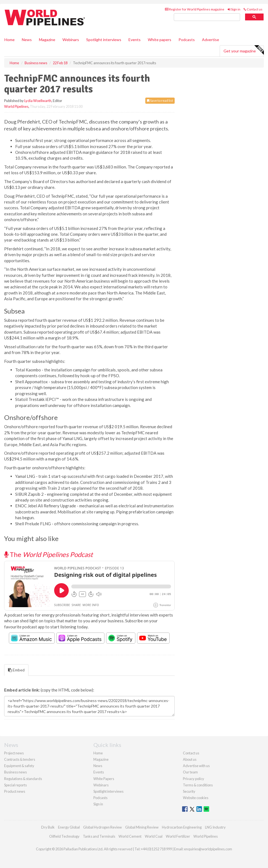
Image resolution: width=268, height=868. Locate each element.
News (98, 766)
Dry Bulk (48, 827)
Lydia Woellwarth (38, 101)
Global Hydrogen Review (103, 827)
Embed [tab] (16, 670)
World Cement (130, 836)
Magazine (47, 40)
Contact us (253, 9)
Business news (15, 772)
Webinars (71, 40)
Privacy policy (194, 779)
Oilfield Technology (64, 836)
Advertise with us (196, 766)
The (48, 554)
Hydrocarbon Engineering (182, 827)
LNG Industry (215, 827)
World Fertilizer (178, 836)
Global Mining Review (142, 827)
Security (189, 791)
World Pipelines (16, 106)
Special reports (15, 785)
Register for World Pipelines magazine (195, 9)
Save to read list (160, 101)
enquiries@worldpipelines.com (208, 849)
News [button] (27, 40)
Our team (190, 772)
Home (10, 40)
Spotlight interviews (104, 40)
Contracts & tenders (20, 759)
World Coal (154, 836)
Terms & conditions (198, 785)
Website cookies (196, 798)
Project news (14, 753)
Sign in (234, 9)
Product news (15, 791)
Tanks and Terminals (99, 836)
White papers (160, 40)
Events (135, 40)
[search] (207, 17)
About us (190, 759)
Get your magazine (244, 50)
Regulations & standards (23, 779)
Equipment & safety (19, 766)
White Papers (104, 779)
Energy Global (69, 827)
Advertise (211, 40)
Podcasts (187, 40)
